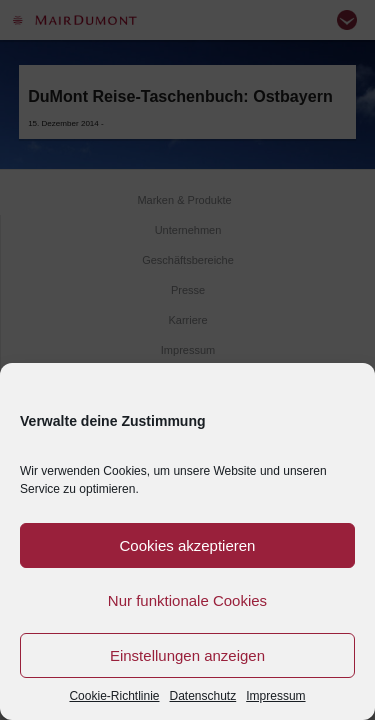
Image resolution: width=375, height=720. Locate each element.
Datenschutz (203, 696)
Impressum (275, 696)
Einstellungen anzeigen (187, 655)
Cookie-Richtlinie (114, 696)
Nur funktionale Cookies (187, 600)
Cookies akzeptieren (188, 545)
